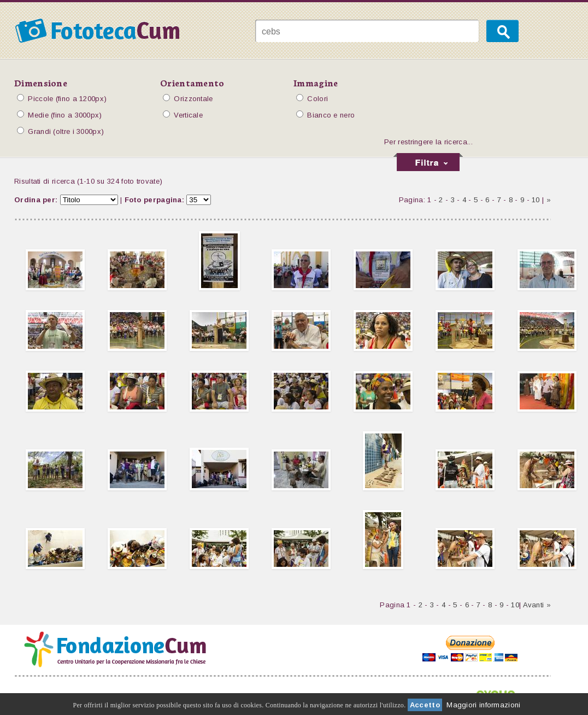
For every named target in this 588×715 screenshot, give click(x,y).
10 (536, 200)
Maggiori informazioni (483, 705)
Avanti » (537, 605)
